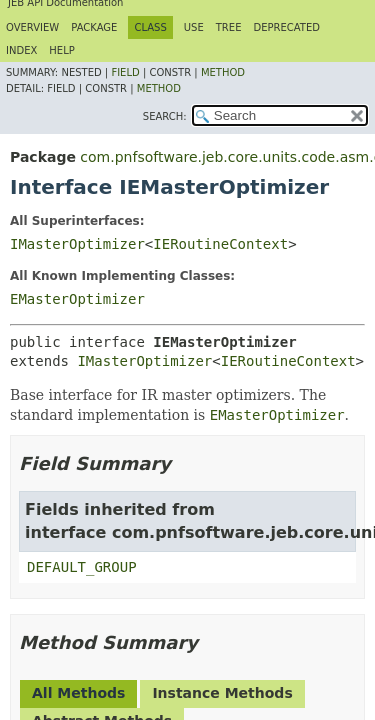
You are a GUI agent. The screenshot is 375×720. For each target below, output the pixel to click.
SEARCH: (165, 116)
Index (21, 50)
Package (94, 27)
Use (194, 27)
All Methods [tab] (78, 693)
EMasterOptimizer (77, 299)
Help (61, 50)
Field (125, 72)
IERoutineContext (220, 244)
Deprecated (286, 27)
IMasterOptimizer (77, 244)
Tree (229, 27)
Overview (32, 27)
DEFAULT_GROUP (82, 567)
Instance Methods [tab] (222, 693)
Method (223, 72)
